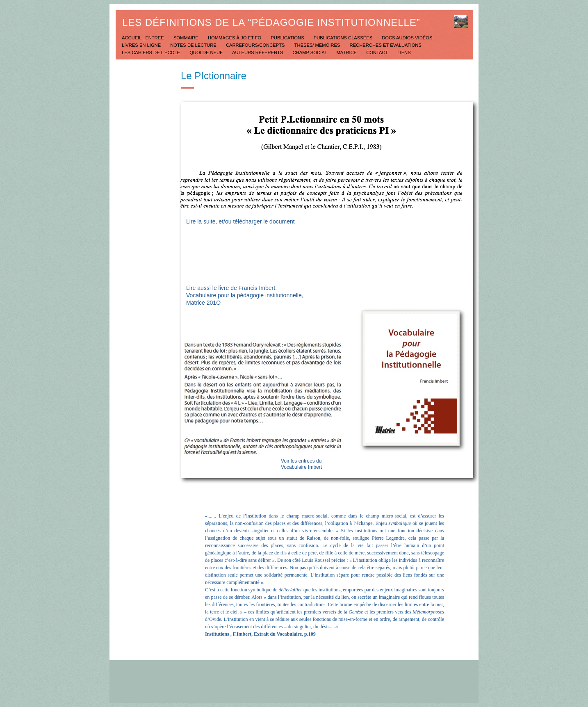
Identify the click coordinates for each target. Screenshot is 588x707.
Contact (378, 52)
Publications (288, 38)
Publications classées (344, 38)
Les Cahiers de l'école (152, 52)
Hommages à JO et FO (235, 38)
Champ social (311, 52)
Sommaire (187, 38)
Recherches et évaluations (386, 45)
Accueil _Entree (144, 38)
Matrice (348, 52)
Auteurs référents (258, 52)
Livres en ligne (142, 45)
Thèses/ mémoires (318, 45)
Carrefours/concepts (256, 45)
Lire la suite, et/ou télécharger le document (240, 221)
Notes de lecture (194, 45)
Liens (404, 52)
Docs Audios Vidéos (407, 38)
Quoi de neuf (207, 52)
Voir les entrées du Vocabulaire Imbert (301, 464)
